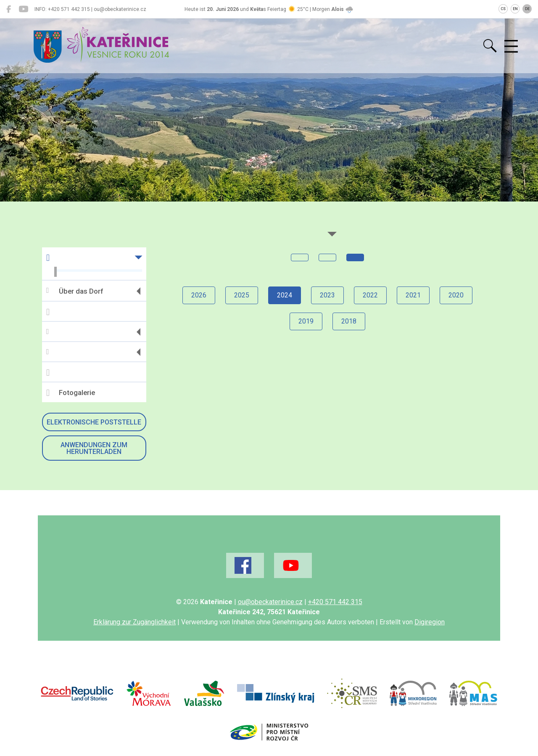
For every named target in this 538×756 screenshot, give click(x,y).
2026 (199, 295)
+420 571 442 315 (335, 602)
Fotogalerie (71, 393)
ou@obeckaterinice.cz (270, 602)
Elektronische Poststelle (94, 422)
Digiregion (430, 622)
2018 (349, 321)
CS (503, 9)
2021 (413, 295)
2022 (370, 295)
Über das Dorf (75, 291)
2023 (327, 295)
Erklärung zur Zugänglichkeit (134, 622)
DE (527, 9)
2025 (242, 295)
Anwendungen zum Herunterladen (94, 448)
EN (515, 9)
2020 (456, 295)
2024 (285, 295)
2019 (306, 321)
